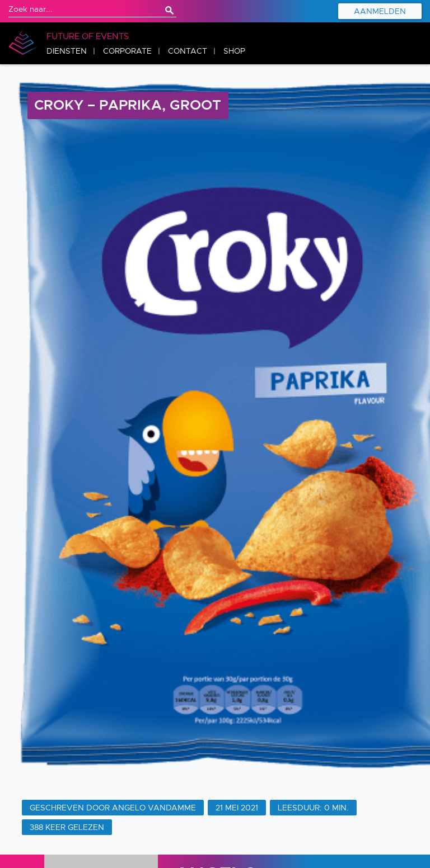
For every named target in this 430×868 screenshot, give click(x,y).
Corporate (127, 51)
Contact (188, 51)
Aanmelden (380, 11)
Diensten (67, 51)
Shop (234, 51)
